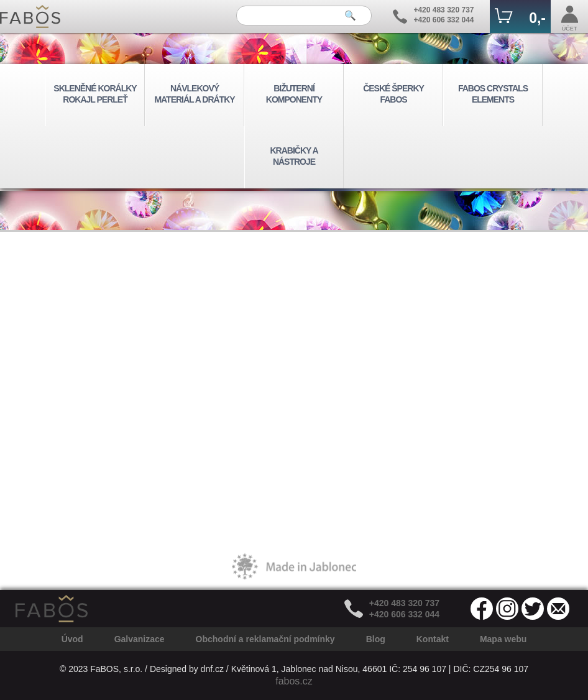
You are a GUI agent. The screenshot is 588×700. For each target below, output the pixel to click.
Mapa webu (503, 639)
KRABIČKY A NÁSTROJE (294, 156)
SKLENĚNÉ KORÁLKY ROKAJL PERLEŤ (95, 94)
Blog (376, 639)
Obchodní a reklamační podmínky (265, 639)
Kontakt (433, 639)
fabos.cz (294, 681)
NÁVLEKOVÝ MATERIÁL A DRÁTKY (194, 94)
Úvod (72, 639)
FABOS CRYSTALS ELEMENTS (493, 94)
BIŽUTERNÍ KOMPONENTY (294, 94)
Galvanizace (140, 639)
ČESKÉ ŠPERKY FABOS (393, 94)
